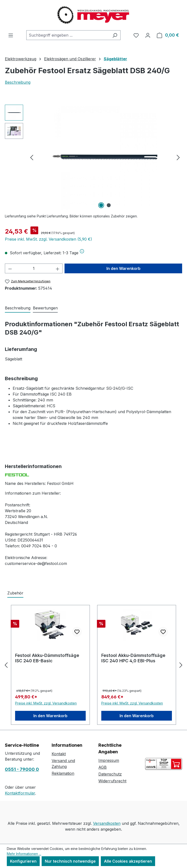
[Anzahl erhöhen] (58, 268)
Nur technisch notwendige (70, 861)
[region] (93, 157)
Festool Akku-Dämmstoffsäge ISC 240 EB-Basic (47, 658)
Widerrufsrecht (112, 781)
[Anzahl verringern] (10, 268)
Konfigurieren (23, 861)
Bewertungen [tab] (45, 308)
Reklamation (63, 773)
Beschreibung (18, 82)
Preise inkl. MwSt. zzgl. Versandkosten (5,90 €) (48, 239)
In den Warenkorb (123, 268)
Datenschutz (110, 774)
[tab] (18, 308)
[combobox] (68, 35)
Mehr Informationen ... (24, 854)
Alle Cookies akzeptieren (128, 861)
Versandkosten (107, 823)
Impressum (109, 760)
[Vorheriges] (32, 157)
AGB (103, 767)
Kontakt (59, 754)
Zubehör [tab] (15, 593)
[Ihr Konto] (148, 35)
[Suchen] (115, 35)
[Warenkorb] (168, 35)
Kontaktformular (20, 793)
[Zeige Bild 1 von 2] (101, 205)
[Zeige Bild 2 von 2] (109, 205)
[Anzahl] (34, 268)
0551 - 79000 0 (22, 769)
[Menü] (11, 35)
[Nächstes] (178, 157)
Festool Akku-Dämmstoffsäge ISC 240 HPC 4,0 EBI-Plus (133, 658)
